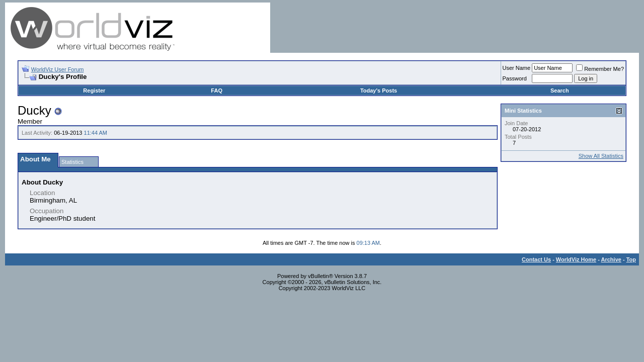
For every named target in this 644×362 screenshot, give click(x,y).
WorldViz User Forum (58, 69)
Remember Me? (600, 69)
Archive (611, 259)
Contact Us (536, 259)
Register (94, 90)
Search (560, 90)
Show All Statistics (601, 156)
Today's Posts (379, 90)
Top (631, 259)
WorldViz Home (576, 259)
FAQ (217, 90)
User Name (517, 68)
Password (515, 78)
